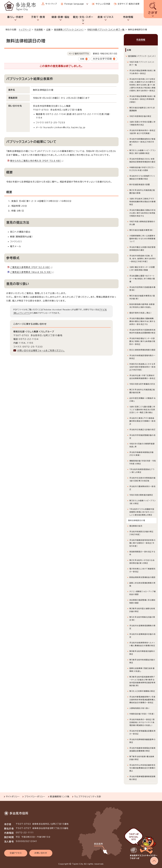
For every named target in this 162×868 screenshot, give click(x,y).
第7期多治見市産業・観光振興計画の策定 (142, 758)
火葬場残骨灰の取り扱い (139, 708)
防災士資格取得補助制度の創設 (142, 350)
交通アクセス (16, 853)
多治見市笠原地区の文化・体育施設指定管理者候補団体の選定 (142, 160)
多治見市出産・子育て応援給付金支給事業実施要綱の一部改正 (142, 377)
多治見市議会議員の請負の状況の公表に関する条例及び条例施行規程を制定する (142, 213)
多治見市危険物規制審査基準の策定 (142, 741)
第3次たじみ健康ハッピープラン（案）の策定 (143, 502)
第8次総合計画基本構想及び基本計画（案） (142, 297)
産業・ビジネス (106, 17)
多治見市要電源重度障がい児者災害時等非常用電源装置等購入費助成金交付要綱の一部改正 (142, 700)
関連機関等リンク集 (60, 797)
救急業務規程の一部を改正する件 (142, 553)
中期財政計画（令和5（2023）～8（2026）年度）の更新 (143, 169)
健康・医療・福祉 (61, 17)
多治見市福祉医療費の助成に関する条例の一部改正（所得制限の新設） (142, 99)
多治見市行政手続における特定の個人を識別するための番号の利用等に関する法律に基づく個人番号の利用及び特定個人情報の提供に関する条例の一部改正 (142, 85)
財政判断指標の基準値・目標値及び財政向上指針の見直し (142, 306)
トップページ (25, 30)
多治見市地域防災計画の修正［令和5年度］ (142, 533)
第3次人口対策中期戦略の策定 (142, 691)
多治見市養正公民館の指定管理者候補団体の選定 (142, 249)
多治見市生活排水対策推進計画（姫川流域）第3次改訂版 (142, 479)
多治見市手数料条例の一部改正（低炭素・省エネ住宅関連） (142, 132)
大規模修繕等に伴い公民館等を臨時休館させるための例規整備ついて (142, 239)
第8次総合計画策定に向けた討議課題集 (142, 109)
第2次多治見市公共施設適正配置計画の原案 (142, 192)
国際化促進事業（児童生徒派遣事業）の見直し (142, 670)
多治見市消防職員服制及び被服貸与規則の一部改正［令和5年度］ (142, 142)
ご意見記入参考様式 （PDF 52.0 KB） (31, 267)
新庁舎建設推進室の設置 (140, 185)
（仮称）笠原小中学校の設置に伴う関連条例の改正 (142, 123)
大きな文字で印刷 (102, 59)
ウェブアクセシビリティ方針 (88, 797)
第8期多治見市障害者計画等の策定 (142, 653)
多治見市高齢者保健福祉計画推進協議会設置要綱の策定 (142, 749)
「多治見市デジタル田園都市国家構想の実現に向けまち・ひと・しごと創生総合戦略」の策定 (142, 512)
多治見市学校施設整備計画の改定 (142, 437)
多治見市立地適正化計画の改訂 (142, 430)
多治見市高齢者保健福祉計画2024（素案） (142, 454)
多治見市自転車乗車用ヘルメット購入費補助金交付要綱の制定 (142, 644)
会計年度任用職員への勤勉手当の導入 (142, 400)
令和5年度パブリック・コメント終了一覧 (106, 30)
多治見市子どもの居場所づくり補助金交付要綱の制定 (142, 177)
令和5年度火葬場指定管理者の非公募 (142, 223)
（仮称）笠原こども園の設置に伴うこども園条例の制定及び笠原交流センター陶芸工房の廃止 (142, 410)
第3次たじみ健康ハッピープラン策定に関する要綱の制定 (143, 152)
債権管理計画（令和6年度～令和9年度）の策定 (143, 462)
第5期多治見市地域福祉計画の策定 (142, 661)
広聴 (48, 30)
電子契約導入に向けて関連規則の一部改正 (142, 570)
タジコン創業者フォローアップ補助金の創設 (143, 593)
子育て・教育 (38, 17)
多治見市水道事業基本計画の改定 (142, 636)
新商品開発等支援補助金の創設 (142, 577)
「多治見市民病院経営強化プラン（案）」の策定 (142, 471)
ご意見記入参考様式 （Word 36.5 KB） (32, 272)
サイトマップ (51, 4)
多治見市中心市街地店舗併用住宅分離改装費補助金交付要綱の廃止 (142, 768)
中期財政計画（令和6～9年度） (142, 714)
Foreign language (74, 4)
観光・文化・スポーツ (83, 19)
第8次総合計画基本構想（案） (141, 230)
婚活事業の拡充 (136, 526)
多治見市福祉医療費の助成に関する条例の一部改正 (142, 72)
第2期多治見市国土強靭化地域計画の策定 (142, 610)
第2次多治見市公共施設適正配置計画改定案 (142, 391)
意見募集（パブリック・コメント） (69, 30)
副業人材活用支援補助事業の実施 (142, 584)
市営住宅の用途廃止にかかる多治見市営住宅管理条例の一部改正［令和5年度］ (142, 367)
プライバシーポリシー (35, 797)
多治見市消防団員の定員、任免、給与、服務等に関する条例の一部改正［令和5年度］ (143, 259)
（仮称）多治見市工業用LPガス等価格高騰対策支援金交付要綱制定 (142, 202)
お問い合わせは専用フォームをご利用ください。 (41, 350)
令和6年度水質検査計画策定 (141, 495)
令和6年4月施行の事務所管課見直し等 (142, 445)
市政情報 (128, 17)
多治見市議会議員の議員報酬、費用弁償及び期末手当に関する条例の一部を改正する (142, 321)
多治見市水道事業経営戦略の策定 (142, 627)
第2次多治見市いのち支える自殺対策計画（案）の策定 (142, 562)
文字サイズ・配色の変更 (129, 4)
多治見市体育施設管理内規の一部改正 (142, 357)
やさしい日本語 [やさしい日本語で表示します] (103, 4)
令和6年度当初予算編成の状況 (142, 384)
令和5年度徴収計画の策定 (140, 116)
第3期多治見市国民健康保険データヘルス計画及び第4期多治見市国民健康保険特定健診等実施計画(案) (142, 681)
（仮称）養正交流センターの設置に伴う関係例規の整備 (142, 269)
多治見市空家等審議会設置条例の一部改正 (142, 732)
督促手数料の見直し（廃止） (140, 313)
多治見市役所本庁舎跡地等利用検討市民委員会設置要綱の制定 (142, 331)
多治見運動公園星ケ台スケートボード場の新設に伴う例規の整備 (142, 279)
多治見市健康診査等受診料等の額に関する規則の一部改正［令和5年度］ (142, 543)
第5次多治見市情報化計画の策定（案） (142, 619)
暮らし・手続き (15, 17)
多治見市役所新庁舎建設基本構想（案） (142, 289)
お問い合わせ (41, 853)
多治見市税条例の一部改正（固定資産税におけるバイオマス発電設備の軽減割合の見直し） (142, 722)
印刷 (82, 59)
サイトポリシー (13, 797)
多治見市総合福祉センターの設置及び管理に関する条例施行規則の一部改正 (142, 341)
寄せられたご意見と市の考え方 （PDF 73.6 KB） (37, 161)
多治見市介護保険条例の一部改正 (142, 488)
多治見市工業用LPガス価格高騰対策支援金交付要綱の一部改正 (142, 421)
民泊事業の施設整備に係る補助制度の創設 (142, 601)
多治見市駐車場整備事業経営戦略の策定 (142, 778)
